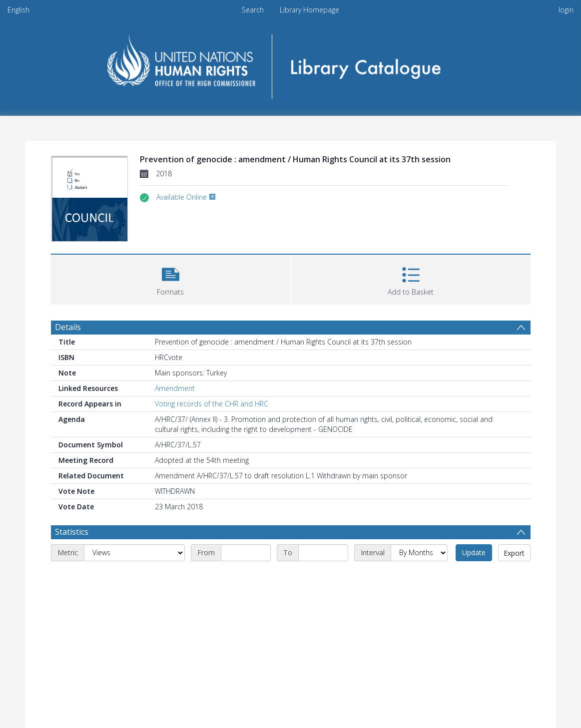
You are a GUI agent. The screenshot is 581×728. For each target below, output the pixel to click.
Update (474, 552)
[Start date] (246, 553)
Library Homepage (309, 10)
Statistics (72, 532)
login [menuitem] (566, 10)
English (18, 10)
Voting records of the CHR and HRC (212, 404)
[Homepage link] (290, 63)
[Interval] (419, 553)
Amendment (175, 388)
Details (68, 327)
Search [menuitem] (253, 10)
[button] (171, 278)
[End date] (323, 553)
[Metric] (134, 553)
